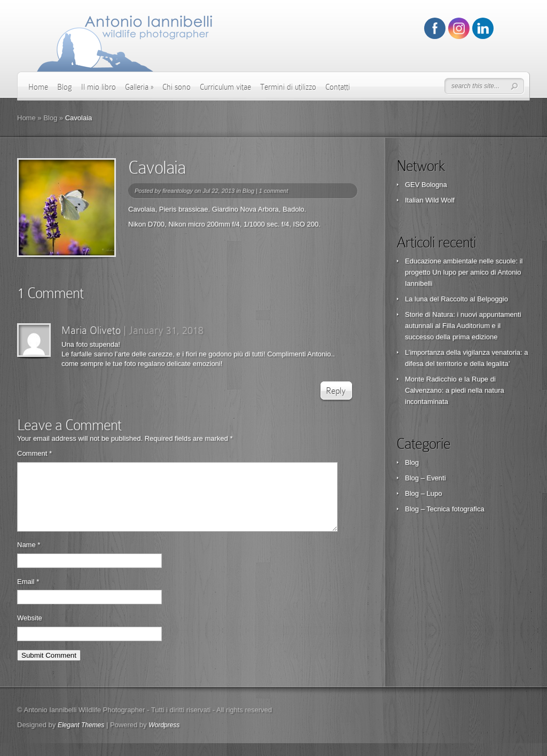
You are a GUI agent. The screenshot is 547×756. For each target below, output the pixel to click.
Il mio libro (99, 87)
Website (30, 631)
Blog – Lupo (423, 493)
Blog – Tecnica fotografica (445, 509)
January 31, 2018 (166, 330)
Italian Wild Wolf (430, 200)
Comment (34, 453)
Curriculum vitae (225, 87)
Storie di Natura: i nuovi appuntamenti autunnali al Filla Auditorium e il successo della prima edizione (463, 326)
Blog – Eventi (425, 478)
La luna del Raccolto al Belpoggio (456, 299)
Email (28, 594)
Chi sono (177, 87)
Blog (65, 87)
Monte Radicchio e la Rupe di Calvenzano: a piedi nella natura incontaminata (455, 390)
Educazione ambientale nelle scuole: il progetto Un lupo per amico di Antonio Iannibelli (464, 272)
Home (38, 87)
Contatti (338, 87)
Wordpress (164, 738)
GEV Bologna (426, 185)
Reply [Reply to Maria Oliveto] (336, 391)
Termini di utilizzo (288, 87)
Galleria (139, 87)
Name (29, 558)
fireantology (178, 191)
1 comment (273, 191)
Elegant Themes (81, 738)
